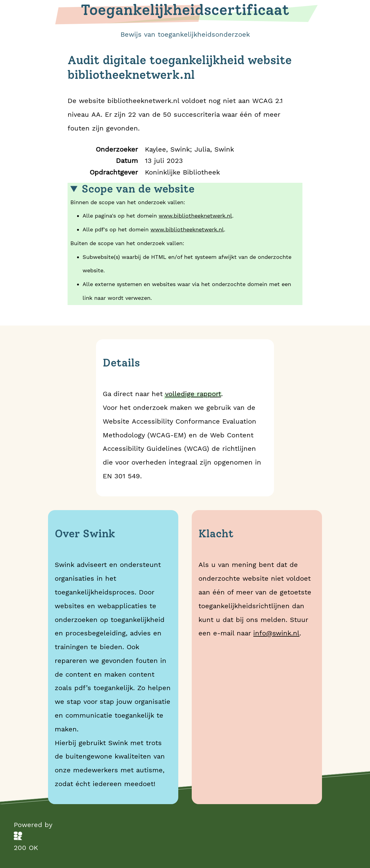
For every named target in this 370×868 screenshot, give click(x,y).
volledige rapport (193, 394)
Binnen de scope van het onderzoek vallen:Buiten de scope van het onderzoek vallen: (185, 244)
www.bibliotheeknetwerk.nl (195, 216)
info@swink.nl (276, 633)
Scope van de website (138, 189)
